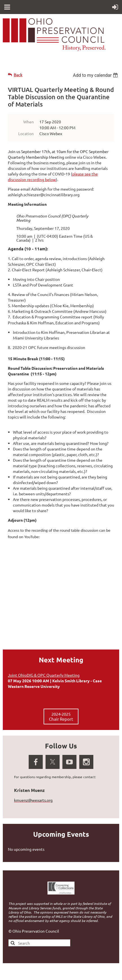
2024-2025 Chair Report (61, 716)
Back (18, 75)
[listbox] (96, 75)
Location (26, 133)
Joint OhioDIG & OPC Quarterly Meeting (44, 675)
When (29, 122)
